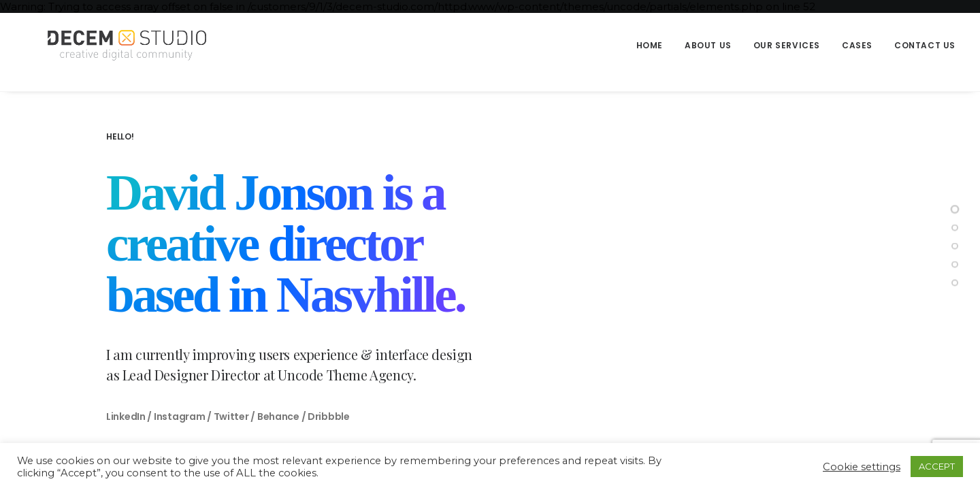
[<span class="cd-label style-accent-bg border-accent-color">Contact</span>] (955, 283)
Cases (857, 45)
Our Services (787, 45)
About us (708, 45)
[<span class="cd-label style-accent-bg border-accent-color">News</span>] (955, 265)
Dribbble (329, 416)
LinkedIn (126, 416)
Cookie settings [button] (862, 467)
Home (650, 45)
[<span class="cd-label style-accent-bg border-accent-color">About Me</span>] (955, 228)
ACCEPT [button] (937, 466)
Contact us (925, 45)
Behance (278, 416)
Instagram (179, 416)
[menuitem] (654, 46)
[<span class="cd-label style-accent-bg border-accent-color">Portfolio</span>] (955, 246)
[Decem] (119, 46)
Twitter (231, 416)
